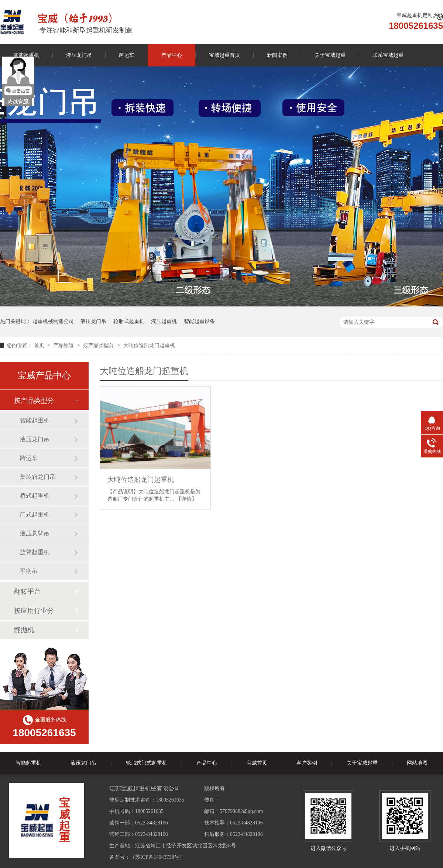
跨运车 (127, 55)
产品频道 (64, 345)
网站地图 (417, 763)
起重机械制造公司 (53, 321)
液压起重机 (164, 321)
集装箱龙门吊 (38, 477)
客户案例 (307, 763)
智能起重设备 (199, 321)
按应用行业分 (34, 611)
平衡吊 (29, 571)
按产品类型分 (99, 345)
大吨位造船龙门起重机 (149, 345)
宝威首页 (257, 763)
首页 (40, 345)
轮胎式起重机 (129, 321)
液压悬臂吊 (35, 533)
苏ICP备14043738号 (157, 857)
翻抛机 (24, 630)
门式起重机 (35, 514)
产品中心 (172, 55)
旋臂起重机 (35, 552)
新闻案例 (277, 55)
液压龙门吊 (79, 55)
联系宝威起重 (388, 55)
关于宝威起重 (330, 55)
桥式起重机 (35, 496)
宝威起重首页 (224, 55)
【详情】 (186, 499)
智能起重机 (35, 420)
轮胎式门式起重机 (147, 763)
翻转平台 (27, 591)
